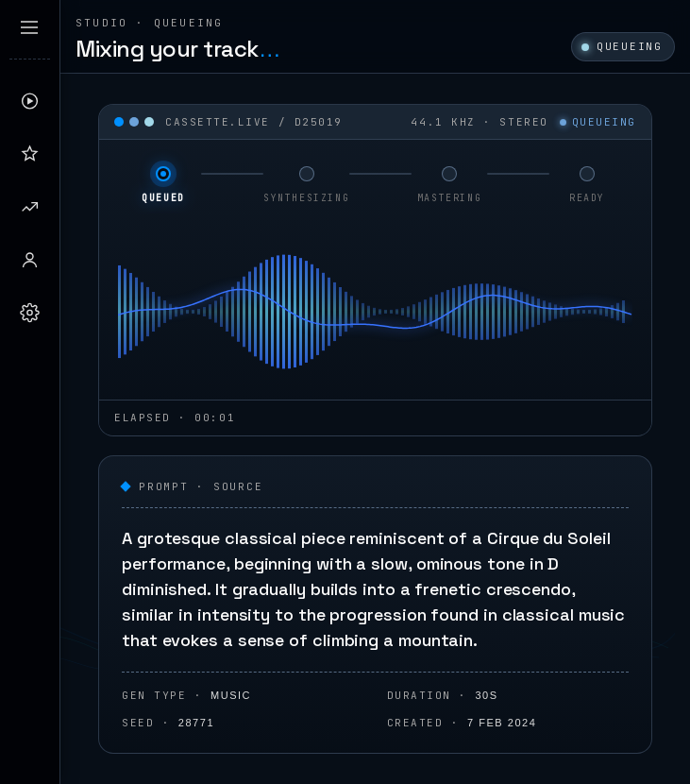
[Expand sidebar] (29, 27)
